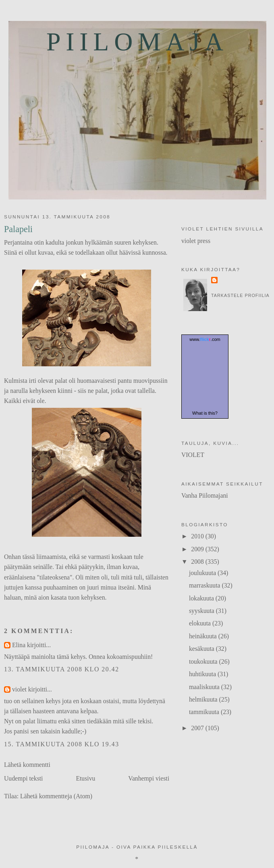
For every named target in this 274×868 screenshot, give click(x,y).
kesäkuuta (202, 649)
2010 (198, 536)
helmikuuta (204, 699)
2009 (198, 549)
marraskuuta (205, 585)
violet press (196, 241)
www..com (205, 339)
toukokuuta (204, 661)
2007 (198, 728)
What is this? (205, 413)
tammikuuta (205, 712)
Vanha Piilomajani (205, 495)
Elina (19, 645)
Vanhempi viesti (149, 778)
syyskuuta (202, 611)
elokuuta (201, 623)
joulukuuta (203, 573)
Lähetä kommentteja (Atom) (56, 796)
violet (19, 689)
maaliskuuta (205, 687)
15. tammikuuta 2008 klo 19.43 (62, 744)
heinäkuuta (204, 636)
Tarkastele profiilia (240, 295)
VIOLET (193, 455)
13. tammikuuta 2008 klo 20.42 (62, 669)
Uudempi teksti (24, 778)
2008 (198, 562)
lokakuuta (202, 598)
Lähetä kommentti (27, 765)
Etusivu (85, 778)
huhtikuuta (203, 674)
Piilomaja (137, 42)
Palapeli (18, 229)
